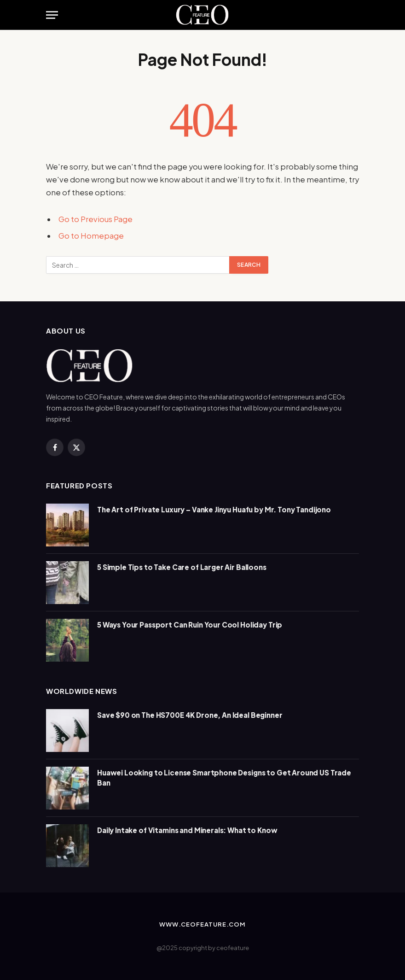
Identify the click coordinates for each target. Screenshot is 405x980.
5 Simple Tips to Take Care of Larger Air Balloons (182, 567)
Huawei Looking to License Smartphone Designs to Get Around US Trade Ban (224, 777)
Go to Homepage (91, 236)
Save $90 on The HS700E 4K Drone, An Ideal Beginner (190, 715)
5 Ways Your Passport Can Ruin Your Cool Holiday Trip (190, 625)
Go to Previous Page (95, 219)
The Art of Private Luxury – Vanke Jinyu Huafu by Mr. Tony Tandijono (214, 509)
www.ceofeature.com (202, 924)
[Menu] (52, 15)
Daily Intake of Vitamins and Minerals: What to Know (187, 830)
